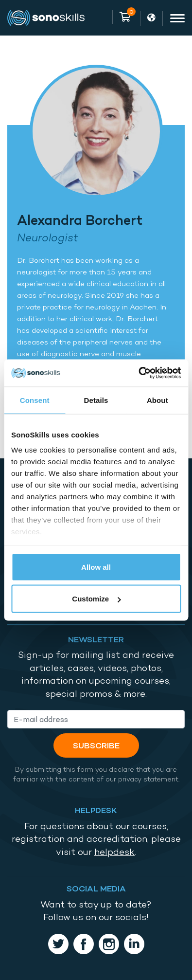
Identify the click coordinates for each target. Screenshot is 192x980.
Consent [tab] (35, 400)
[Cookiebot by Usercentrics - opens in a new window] (138, 373)
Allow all (96, 567)
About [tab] (157, 400)
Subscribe (96, 745)
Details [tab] (96, 400)
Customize (96, 599)
